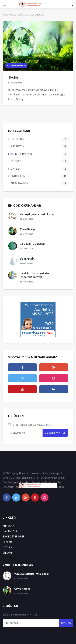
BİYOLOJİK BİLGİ (20, 176)
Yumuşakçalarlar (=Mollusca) (37, 214)
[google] (54, 367)
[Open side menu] (4, 4)
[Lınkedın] (54, 389)
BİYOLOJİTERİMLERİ (14, 536)
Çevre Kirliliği (28, 229)
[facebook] (22, 367)
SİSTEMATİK (17, 146)
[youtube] (22, 389)
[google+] (26, 497)
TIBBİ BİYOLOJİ (19, 183)
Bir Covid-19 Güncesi (32, 244)
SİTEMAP (8, 553)
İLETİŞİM (8, 547)
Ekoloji (13, 77)
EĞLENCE (16, 161)
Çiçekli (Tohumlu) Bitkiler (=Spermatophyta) (35, 275)
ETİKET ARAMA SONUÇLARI (31, 15)
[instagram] (54, 378)
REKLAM (7, 542)
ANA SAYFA (8, 15)
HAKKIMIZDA (10, 531)
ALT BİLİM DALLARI (16, 66)
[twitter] (22, 378)
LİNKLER (15, 169)
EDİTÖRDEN (17, 139)
